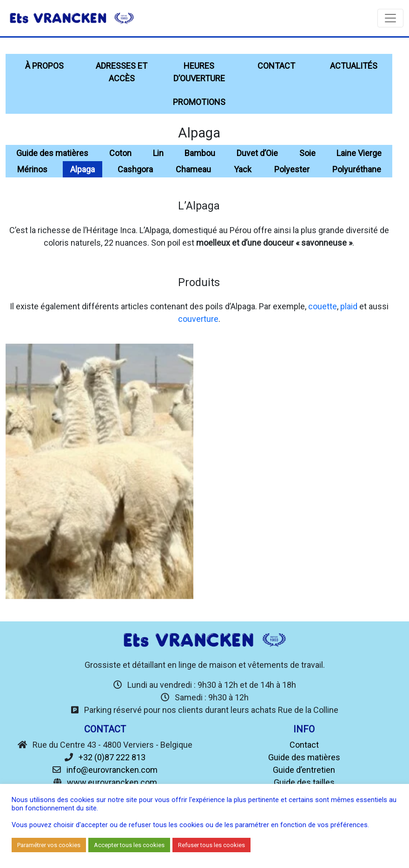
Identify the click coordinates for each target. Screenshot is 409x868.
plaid (349, 306)
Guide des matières (52, 153)
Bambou (200, 153)
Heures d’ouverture (199, 72)
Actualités (354, 66)
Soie (307, 153)
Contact (276, 66)
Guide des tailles (304, 782)
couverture (198, 319)
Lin (158, 153)
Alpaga (82, 169)
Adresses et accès (122, 72)
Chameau (193, 169)
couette (323, 306)
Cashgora (135, 169)
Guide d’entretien (304, 770)
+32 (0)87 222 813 (112, 757)
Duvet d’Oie (257, 153)
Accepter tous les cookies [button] (129, 845)
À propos (44, 66)
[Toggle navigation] (390, 18)
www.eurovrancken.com (112, 782)
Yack (243, 169)
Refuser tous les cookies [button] (211, 845)
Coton (120, 153)
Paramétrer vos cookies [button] (49, 845)
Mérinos (32, 169)
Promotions (199, 102)
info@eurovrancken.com (112, 770)
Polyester (292, 169)
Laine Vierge (359, 153)
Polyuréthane (357, 169)
